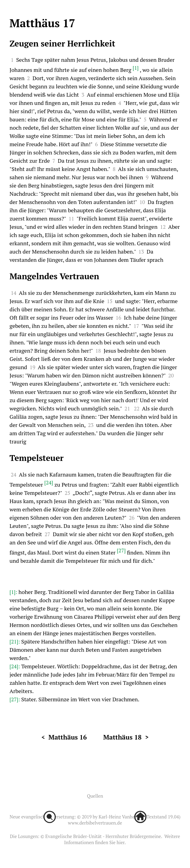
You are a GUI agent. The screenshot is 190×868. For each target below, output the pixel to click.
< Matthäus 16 (64, 737)
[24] (49, 482)
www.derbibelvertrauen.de (95, 823)
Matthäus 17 (42, 23)
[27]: (15, 699)
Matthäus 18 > (126, 737)
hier (120, 842)
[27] (121, 550)
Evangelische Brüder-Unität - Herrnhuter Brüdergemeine (103, 836)
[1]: (14, 592)
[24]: (15, 666)
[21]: (15, 642)
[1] (136, 68)
